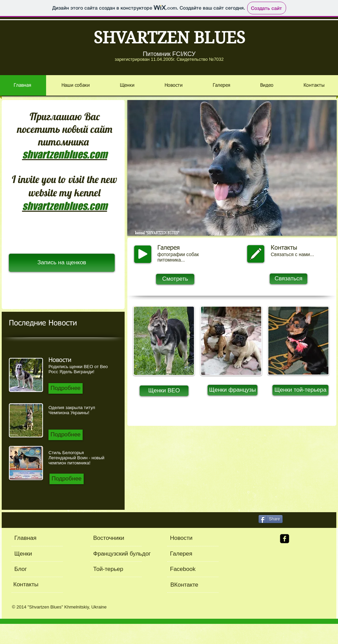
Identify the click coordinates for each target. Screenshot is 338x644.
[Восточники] (113, 538)
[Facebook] (193, 569)
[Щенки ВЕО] (164, 391)
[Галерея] (203, 554)
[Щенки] (34, 554)
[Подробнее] (66, 388)
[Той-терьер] (113, 569)
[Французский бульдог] (131, 554)
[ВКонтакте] (193, 585)
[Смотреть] (175, 279)
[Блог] (39, 569)
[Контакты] (38, 585)
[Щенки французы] (233, 390)
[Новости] (192, 538)
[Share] (271, 519)
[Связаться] (288, 279)
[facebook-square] (285, 539)
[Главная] (40, 538)
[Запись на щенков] (62, 263)
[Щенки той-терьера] (300, 390)
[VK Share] (305, 519)
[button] (232, 168)
